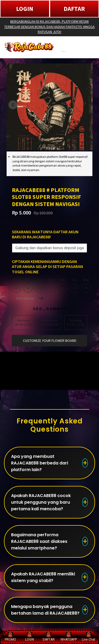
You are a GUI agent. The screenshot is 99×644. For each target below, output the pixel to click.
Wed (86, 285)
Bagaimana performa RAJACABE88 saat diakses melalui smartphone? (39, 541)
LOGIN (25, 9)
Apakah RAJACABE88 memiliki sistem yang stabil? (43, 577)
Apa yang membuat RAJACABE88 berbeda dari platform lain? (40, 463)
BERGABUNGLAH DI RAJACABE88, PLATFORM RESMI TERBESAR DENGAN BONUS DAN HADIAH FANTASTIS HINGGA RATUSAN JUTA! (49, 27)
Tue (74, 285)
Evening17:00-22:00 (76, 322)
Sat (40, 285)
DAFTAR (74, 9)
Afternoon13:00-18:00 (50, 322)
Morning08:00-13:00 (23, 322)
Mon (63, 285)
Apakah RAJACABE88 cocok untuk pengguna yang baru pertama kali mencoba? (41, 502)
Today (16, 285)
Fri (28, 285)
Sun (51, 285)
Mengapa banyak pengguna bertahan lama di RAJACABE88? (45, 610)
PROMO (10, 637)
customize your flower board (50, 341)
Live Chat (89, 637)
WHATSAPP (69, 637)
